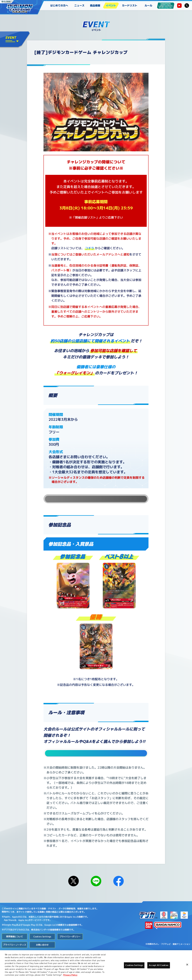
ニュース (79, 5)
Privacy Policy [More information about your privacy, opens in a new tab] (70, 975)
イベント (111, 5)
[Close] (187, 965)
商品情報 (95, 5)
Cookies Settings (42, 948)
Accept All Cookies (159, 965)
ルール (148, 5)
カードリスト (130, 5)
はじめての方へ (59, 5)
